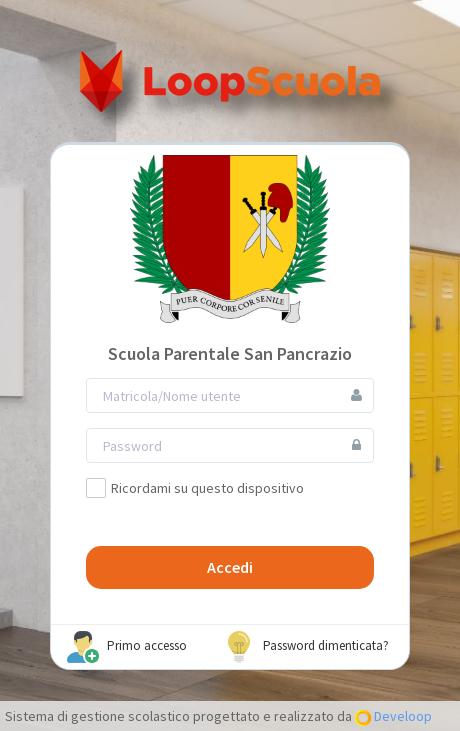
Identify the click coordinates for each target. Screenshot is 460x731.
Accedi (230, 567)
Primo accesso (127, 647)
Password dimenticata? (306, 647)
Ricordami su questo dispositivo (195, 488)
